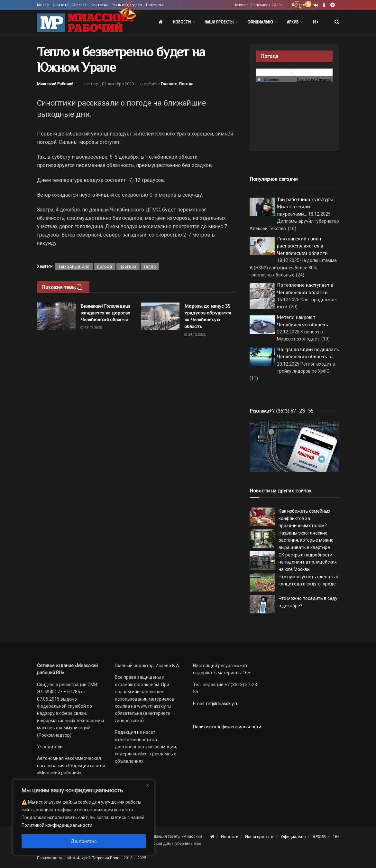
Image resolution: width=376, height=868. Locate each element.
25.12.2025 (91, 328)
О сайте (80, 5)
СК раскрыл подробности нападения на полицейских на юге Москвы (308, 562)
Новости (182, 22)
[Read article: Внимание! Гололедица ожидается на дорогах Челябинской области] (56, 316)
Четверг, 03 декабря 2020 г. (110, 84)
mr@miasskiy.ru (222, 704)
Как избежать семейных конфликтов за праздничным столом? (304, 518)
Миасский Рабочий (55, 84)
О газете (61, 5)
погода (105, 266)
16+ (315, 22)
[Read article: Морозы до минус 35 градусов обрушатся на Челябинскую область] (160, 316)
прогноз (128, 266)
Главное (169, 84)
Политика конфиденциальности (227, 727)
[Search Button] (337, 22)
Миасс (43, 5)
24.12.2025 (195, 335)
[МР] (294, 446)
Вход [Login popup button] (299, 5)
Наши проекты (219, 22)
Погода (186, 84)
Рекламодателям (127, 5)
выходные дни (74, 266)
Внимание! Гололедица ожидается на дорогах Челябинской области (105, 313)
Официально (260, 22)
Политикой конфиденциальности (57, 825)
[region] (84, 817)
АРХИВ (293, 22)
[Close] (148, 785)
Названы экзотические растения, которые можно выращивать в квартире (306, 540)
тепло (150, 266)
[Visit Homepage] (85, 22)
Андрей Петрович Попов (99, 858)
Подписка (155, 5)
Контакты (99, 5)
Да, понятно (84, 841)
